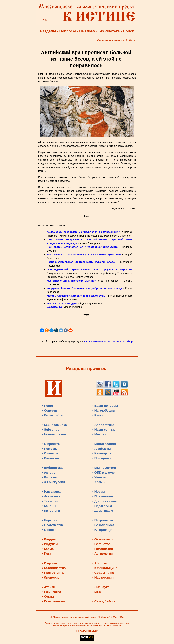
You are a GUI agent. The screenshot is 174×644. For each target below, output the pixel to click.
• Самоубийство (105, 601)
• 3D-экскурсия (53, 482)
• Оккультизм (103, 539)
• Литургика (51, 511)
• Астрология (103, 554)
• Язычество (52, 592)
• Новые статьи (54, 434)
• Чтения (99, 477)
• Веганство (102, 544)
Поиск (128, 31)
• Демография (103, 511)
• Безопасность (104, 525)
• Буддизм (50, 539)
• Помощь (49, 449)
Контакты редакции (87, 631)
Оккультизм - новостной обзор (116, 40)
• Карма (48, 549)
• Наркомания (103, 577)
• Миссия (99, 434)
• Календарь (102, 453)
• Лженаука (101, 587)
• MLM (97, 592)
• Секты (48, 597)
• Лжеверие (51, 577)
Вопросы (68, 31)
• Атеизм (49, 587)
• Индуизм (50, 544)
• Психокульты (53, 601)
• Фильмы (50, 477)
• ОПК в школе (103, 472)
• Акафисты (102, 449)
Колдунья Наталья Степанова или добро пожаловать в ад (84, 288)
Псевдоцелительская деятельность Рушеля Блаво (81, 262)
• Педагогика (102, 506)
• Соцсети (50, 410)
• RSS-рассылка (54, 425)
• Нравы (99, 492)
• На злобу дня (104, 410)
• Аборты (100, 563)
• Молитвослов (104, 444)
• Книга (98, 415)
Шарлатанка (55, 307)
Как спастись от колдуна (62, 303)
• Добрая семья (105, 501)
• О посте (49, 530)
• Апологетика (103, 425)
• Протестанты (53, 573)
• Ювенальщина (105, 568)
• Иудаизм (50, 563)
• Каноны (49, 506)
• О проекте (51, 444)
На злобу (87, 31)
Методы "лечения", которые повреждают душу (76, 296)
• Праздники (102, 458)
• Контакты (50, 458)
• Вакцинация (103, 530)
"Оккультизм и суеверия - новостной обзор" (108, 342)
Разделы (48, 31)
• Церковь (50, 520)
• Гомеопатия (103, 549)
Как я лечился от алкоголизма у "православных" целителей (84, 254)
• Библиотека (52, 468)
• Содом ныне (103, 573)
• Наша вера (51, 492)
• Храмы (99, 482)
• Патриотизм (103, 520)
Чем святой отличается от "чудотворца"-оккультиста (82, 247)
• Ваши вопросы (105, 406)
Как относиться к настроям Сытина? (71, 281)
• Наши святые (104, 430)
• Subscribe (51, 430)
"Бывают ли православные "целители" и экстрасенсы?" (83, 232)
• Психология (103, 496)
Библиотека (109, 31)
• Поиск (48, 406)
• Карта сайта (52, 415)
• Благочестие (53, 525)
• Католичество (54, 568)
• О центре (50, 453)
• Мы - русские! (104, 468)
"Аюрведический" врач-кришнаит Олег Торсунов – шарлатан (89, 269)
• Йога (47, 554)
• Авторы (49, 472)
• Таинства (50, 501)
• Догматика (51, 496)
